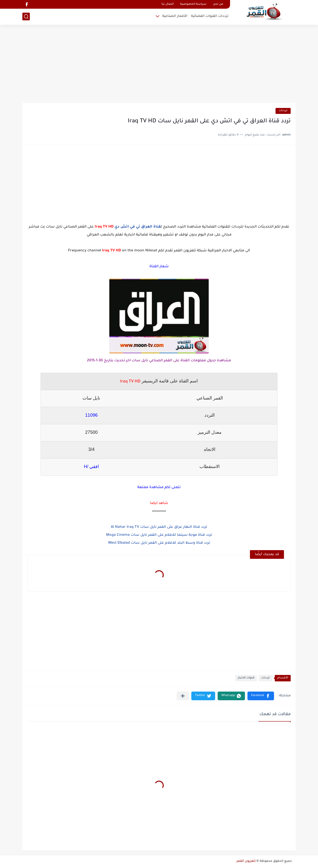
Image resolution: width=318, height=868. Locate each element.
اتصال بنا (168, 4)
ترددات (283, 111)
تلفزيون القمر (246, 861)
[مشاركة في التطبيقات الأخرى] (183, 696)
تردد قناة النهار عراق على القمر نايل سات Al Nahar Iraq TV (159, 527)
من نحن (218, 4)
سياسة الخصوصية (193, 4)
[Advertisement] (159, 65)
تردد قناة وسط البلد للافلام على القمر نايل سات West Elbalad (159, 543)
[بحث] (26, 17)
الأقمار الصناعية (175, 16)
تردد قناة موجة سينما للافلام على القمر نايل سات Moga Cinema (159, 535)
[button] (261, 696)
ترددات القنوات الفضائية (210, 16)
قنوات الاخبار (246, 678)
